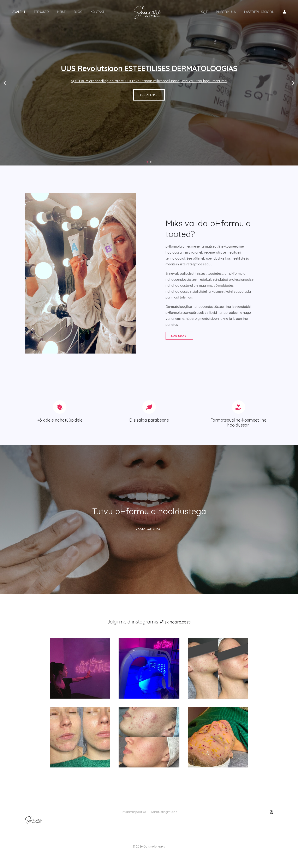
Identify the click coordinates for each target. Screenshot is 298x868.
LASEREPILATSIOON (260, 12)
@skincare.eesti (176, 624)
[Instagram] (271, 815)
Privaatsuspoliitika (128, 815)
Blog (64, 12)
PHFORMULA (228, 12)
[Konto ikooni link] (285, 12)
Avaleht (17, 12)
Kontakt (79, 12)
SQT (208, 12)
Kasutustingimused (170, 815)
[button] (5, 83)
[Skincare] (147, 12)
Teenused (35, 12)
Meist (51, 12)
